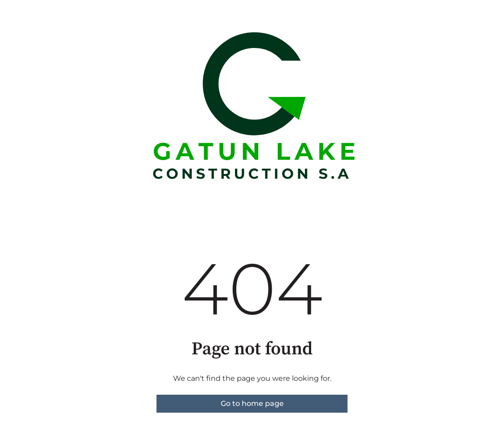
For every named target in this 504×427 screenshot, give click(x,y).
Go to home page (252, 403)
